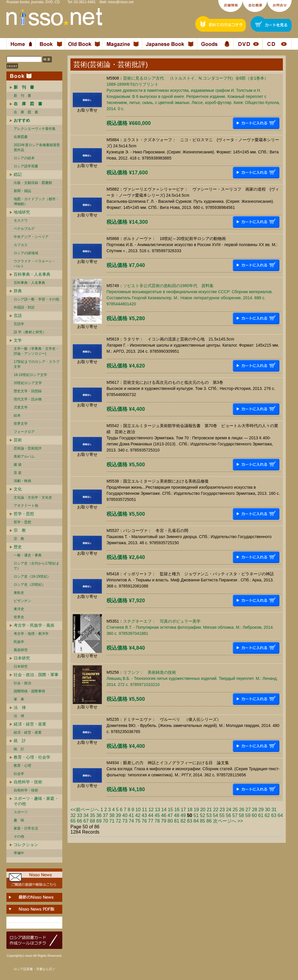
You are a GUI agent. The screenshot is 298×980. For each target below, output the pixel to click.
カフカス (21, 245)
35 (93, 815)
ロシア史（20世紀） (30, 585)
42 (138, 815)
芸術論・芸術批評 (28, 448)
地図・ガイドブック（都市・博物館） (36, 201)
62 (267, 815)
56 (228, 815)
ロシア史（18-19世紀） (32, 576)
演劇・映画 (22, 481)
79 (164, 821)
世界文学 (21, 424)
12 (151, 810)
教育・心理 (22, 766)
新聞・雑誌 (22, 191)
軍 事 (19, 699)
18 (190, 810)
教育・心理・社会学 (32, 757)
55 (222, 815)
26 (242, 810)
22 (216, 810)
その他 (19, 836)
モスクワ (21, 221)
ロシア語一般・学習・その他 (36, 299)
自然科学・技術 (28, 782)
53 (209, 815)
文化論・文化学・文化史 (33, 497)
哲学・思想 (24, 514)
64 (280, 815)
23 (222, 810)
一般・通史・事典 (28, 555)
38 (112, 815)
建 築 (18, 465)
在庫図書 (21, 137)
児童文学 (21, 407)
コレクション (26, 845)
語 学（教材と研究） (30, 332)
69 (99, 821)
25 (235, 810)
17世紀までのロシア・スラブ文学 (37, 364)
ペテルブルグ (24, 229)
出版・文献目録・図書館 (33, 183)
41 (131, 815)
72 (118, 821)
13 (157, 810)
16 (177, 810)
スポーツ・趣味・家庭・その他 (36, 801)
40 (125, 815)
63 (274, 815)
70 (105, 821)
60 (254, 815)
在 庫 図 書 (26, 112)
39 (118, 815)
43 (144, 815)
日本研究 (22, 658)
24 (229, 810)
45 (157, 815)
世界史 (19, 617)
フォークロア (24, 432)
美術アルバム (24, 456)
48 (177, 815)
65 (73, 821)
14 (164, 810)
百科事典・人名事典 (32, 274)
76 (144, 821)
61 (261, 815)
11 (145, 810)
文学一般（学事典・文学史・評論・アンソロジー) (36, 351)
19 (196, 810)
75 (138, 821)
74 (131, 821)
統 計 (20, 741)
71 (112, 821)
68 (93, 821)
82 (183, 821)
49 (183, 815)
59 (248, 815)
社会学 (19, 774)
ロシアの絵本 (24, 158)
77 (151, 821)
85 (203, 821)
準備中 (19, 853)
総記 (18, 174)
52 (203, 815)
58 (242, 815)
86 (209, 821)
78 (157, 821)
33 (79, 815)
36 (99, 815)
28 (255, 810)
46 (164, 815)
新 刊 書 (22, 96)
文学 (18, 340)
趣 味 (19, 820)
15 (171, 810)
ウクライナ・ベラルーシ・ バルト (35, 264)
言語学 (19, 324)
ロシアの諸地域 (26, 253)
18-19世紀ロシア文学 (30, 375)
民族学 (19, 642)
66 (79, 821)
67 (86, 821)
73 (125, 821)
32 (73, 815)
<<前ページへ (85, 810)
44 (151, 815)
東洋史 (19, 609)
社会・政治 (22, 683)
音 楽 (18, 473)
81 (177, 821)
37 (105, 815)
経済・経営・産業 (30, 724)
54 (216, 815)
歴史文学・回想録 (28, 391)
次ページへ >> (228, 821)
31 (274, 810)
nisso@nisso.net (121, 2)
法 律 (20, 707)
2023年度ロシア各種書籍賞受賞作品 (37, 147)
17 (183, 810)
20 (203, 810)
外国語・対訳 (24, 307)
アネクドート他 (26, 506)
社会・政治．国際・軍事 (36, 675)
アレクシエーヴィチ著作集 (35, 129)
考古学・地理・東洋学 (31, 634)
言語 (18, 316)
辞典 (18, 291)
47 (170, 815)
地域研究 (22, 212)
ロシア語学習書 (26, 166)
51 (196, 815)
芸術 (18, 440)
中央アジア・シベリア (31, 237)
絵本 (17, 415)
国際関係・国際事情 (29, 691)
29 (261, 810)
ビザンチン (22, 601)
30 (267, 810)
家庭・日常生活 (26, 828)
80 (170, 821)
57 (235, 815)
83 (190, 821)
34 (86, 815)
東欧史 (19, 593)
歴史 (18, 547)
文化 (18, 489)
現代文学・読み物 (28, 399)
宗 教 (20, 530)
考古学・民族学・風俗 (34, 625)
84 (196, 821)
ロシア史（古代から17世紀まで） (37, 566)
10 (138, 810)
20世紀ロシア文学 (28, 383)
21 (209, 810)
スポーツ (21, 812)
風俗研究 (21, 650)
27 (248, 810)
